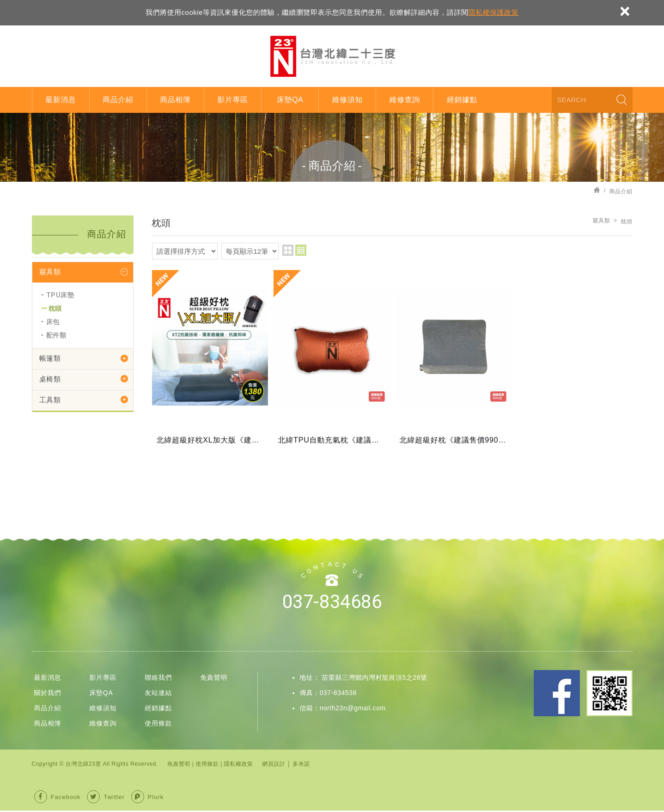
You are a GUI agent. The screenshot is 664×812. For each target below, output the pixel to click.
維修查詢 (405, 100)
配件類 (56, 335)
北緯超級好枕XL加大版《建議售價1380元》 (210, 361)
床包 (53, 322)
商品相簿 (175, 100)
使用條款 (158, 725)
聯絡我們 (158, 679)
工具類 (50, 400)
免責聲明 (214, 679)
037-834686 (332, 604)
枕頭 (55, 308)
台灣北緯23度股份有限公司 (332, 56)
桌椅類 (50, 379)
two (288, 250)
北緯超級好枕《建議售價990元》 (453, 361)
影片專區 (232, 100)
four (301, 250)
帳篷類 (50, 358)
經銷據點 (462, 100)
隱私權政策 (239, 765)
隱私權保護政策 (493, 12)
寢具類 (50, 272)
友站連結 (158, 694)
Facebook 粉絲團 (557, 695)
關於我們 (48, 694)
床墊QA (290, 100)
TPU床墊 (60, 295)
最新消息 (61, 100)
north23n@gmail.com (353, 709)
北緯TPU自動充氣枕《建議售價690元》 (332, 361)
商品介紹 (118, 100)
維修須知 (347, 100)
